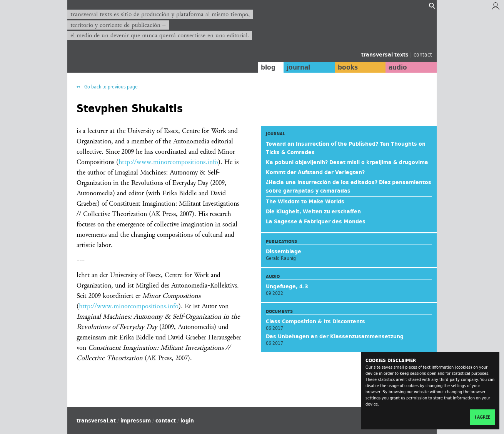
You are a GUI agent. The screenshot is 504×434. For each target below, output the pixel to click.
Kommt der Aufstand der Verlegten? (315, 172)
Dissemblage (284, 251)
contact (423, 54)
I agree (482, 417)
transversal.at (96, 421)
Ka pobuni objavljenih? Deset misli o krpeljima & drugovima (347, 162)
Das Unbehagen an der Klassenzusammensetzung (335, 336)
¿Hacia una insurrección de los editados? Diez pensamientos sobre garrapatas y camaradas (349, 186)
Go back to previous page (110, 87)
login (187, 421)
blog (266, 67)
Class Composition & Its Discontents (315, 321)
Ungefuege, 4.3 (287, 286)
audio (397, 67)
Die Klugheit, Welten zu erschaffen (313, 211)
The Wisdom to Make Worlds (305, 201)
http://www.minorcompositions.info (168, 162)
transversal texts (386, 55)
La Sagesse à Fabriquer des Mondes (316, 221)
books (346, 67)
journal (296, 67)
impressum (136, 421)
